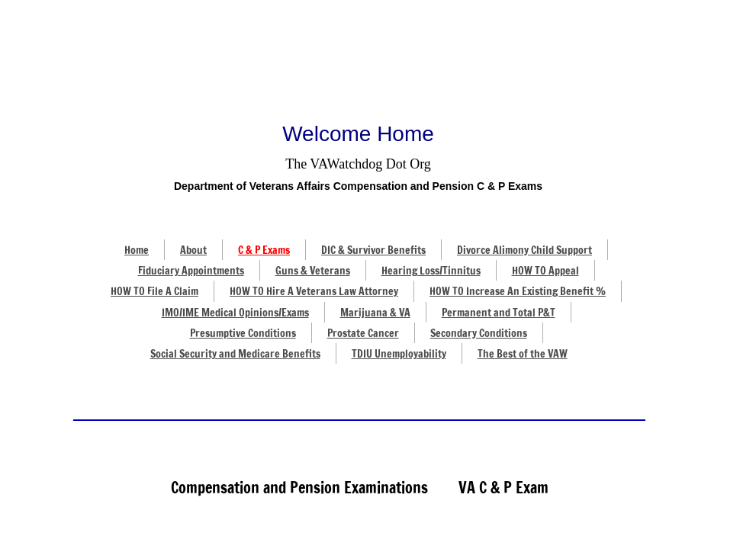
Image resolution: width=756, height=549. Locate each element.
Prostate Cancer (363, 333)
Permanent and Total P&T (499, 313)
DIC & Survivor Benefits (373, 250)
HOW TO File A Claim (154, 291)
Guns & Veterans (313, 271)
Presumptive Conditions (243, 333)
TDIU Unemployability (399, 354)
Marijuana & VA (375, 313)
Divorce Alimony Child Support (524, 250)
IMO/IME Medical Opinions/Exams (235, 313)
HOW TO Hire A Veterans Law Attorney (314, 291)
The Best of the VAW (523, 354)
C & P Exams (264, 250)
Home (137, 250)
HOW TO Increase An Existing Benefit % (518, 291)
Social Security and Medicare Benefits (235, 354)
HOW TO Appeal (545, 271)
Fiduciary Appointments (191, 271)
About (193, 250)
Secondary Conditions (479, 333)
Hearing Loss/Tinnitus (431, 271)
